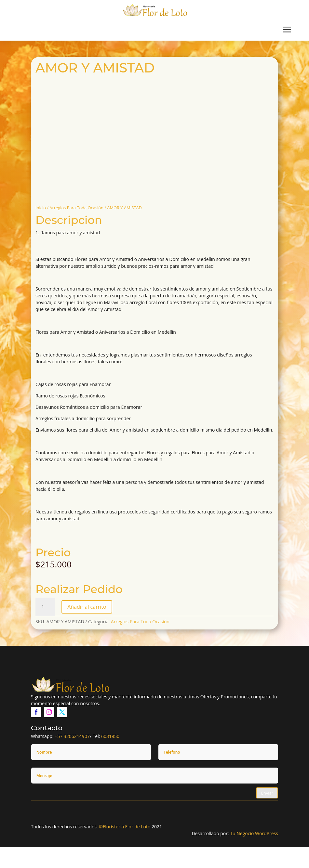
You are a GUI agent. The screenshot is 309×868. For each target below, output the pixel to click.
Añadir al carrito (87, 607)
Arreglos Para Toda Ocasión (76, 208)
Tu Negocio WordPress (254, 833)
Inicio (41, 208)
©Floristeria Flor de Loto (125, 827)
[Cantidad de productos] (45, 607)
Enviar (267, 793)
